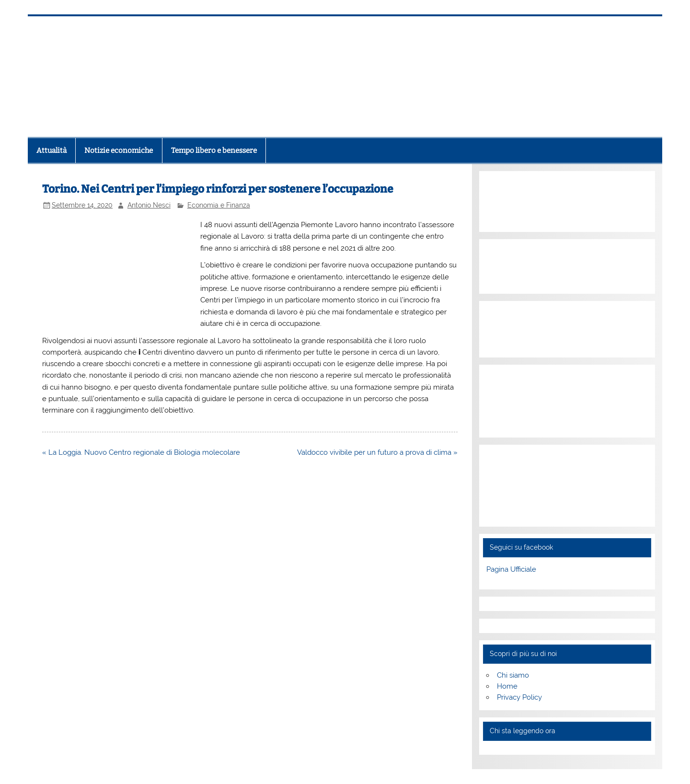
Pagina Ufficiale (511, 569)
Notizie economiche (119, 150)
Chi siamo (513, 675)
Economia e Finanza (219, 205)
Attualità (52, 150)
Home (507, 686)
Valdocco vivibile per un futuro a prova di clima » (377, 452)
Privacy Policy (519, 697)
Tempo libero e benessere (214, 150)
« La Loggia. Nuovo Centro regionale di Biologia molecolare (141, 452)
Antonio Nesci (149, 205)
